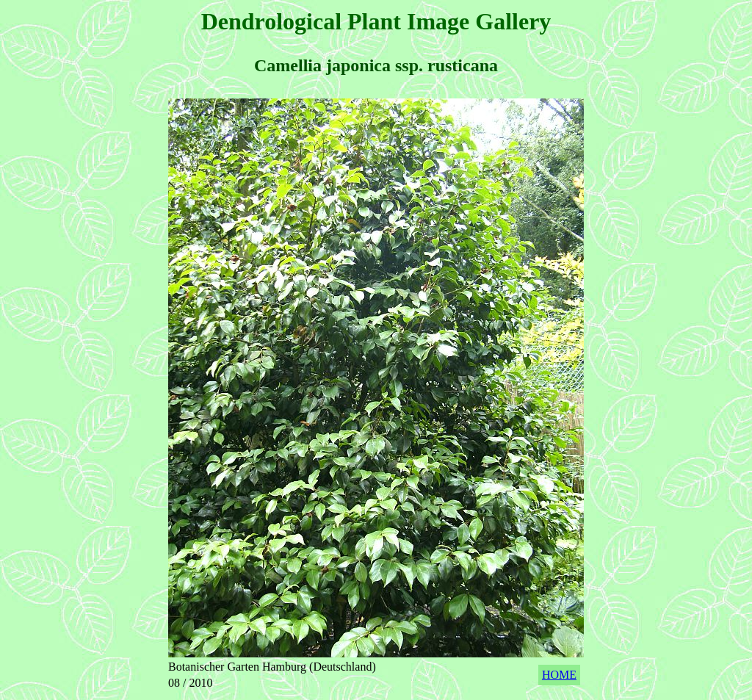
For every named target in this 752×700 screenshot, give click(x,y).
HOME (559, 675)
